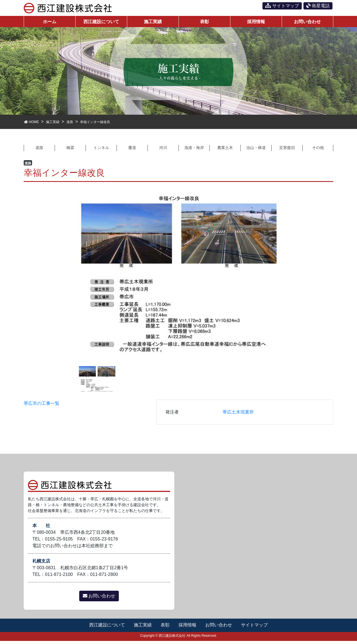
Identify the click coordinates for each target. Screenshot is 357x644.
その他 (318, 150)
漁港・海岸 (194, 150)
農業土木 (225, 150)
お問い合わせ (99, 599)
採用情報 (188, 628)
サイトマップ (282, 6)
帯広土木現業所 (238, 415)
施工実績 (143, 628)
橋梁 (70, 150)
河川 (163, 150)
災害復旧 (287, 150)
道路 (39, 150)
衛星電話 (318, 6)
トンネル (101, 150)
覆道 (132, 150)
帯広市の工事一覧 (42, 406)
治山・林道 (256, 150)
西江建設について (107, 628)
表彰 (165, 628)
